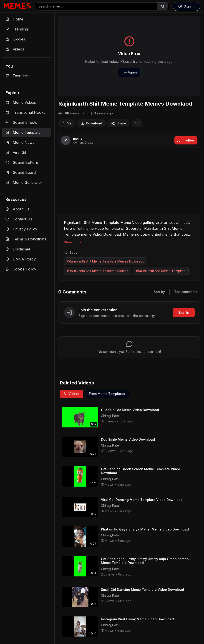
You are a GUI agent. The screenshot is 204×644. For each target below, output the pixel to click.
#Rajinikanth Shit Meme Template (161, 271)
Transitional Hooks (25, 112)
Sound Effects (21, 122)
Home (14, 19)
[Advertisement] (129, 182)
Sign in (186, 6)
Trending (17, 29)
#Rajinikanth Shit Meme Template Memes (98, 271)
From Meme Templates (107, 394)
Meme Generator (24, 182)
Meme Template (23, 132)
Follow (186, 140)
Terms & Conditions (26, 239)
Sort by (159, 292)
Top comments (186, 292)
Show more (73, 242)
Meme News (20, 142)
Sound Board (21, 172)
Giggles (15, 39)
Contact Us (19, 219)
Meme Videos (21, 102)
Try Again (129, 72)
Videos (15, 49)
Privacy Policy (21, 229)
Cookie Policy (21, 269)
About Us (17, 209)
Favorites (17, 76)
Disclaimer (18, 249)
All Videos (72, 394)
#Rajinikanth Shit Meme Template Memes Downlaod (106, 261)
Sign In (184, 312)
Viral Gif (16, 152)
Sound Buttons (22, 162)
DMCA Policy (21, 259)
